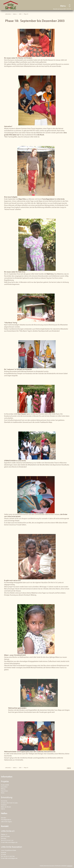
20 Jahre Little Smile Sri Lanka (9, 803)
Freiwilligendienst (6, 820)
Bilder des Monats (6, 807)
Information (7, 777)
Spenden (4, 818)
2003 (20, 14)
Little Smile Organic (6, 822)
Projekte (5, 781)
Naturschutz (4, 791)
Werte (3, 793)
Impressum (70, 866)
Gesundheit (4, 787)
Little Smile (11, 5)
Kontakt (5, 826)
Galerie (15, 14)
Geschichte (4, 801)
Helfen (4, 813)
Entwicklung (7, 797)
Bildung (3, 789)
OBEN (69, 768)
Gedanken (4, 805)
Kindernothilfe (5, 785)
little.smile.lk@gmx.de (11, 842)
